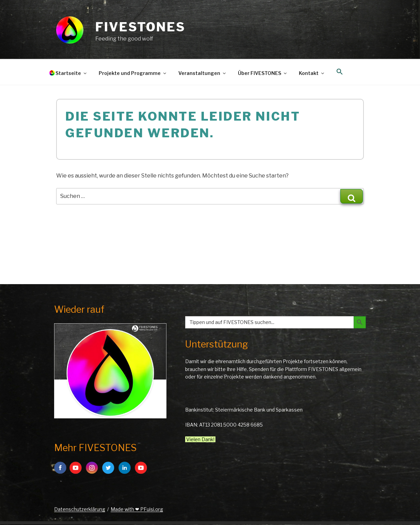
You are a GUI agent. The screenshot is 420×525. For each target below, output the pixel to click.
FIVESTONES (140, 27)
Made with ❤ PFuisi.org (137, 509)
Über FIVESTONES (263, 73)
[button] (340, 72)
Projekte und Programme (133, 73)
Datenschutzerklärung (80, 509)
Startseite (71, 73)
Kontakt (312, 73)
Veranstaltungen (203, 73)
